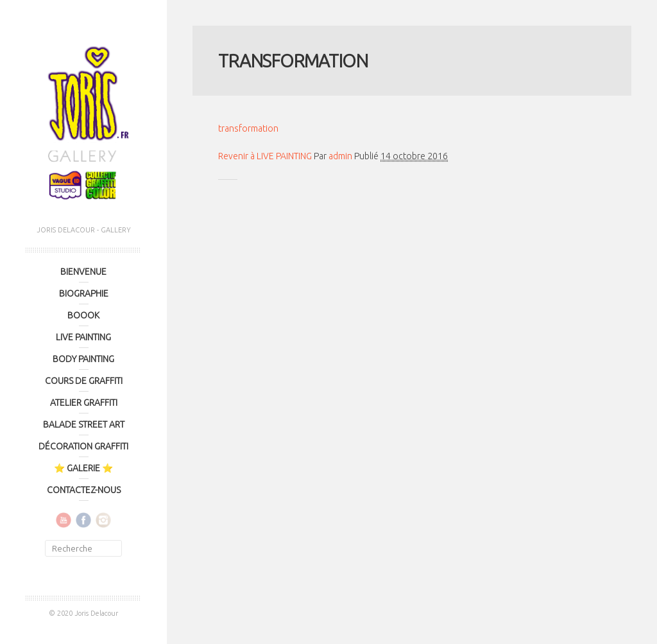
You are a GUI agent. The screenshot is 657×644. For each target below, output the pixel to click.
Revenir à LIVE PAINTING (265, 156)
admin (340, 156)
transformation (248, 128)
